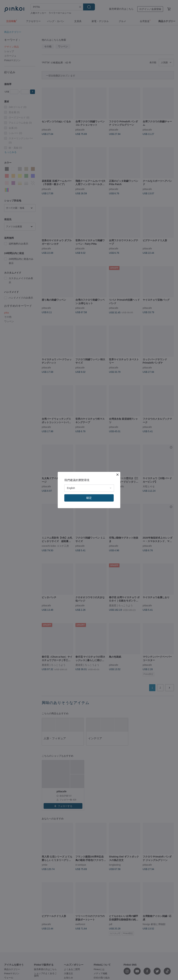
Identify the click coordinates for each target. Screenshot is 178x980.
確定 (89, 498)
